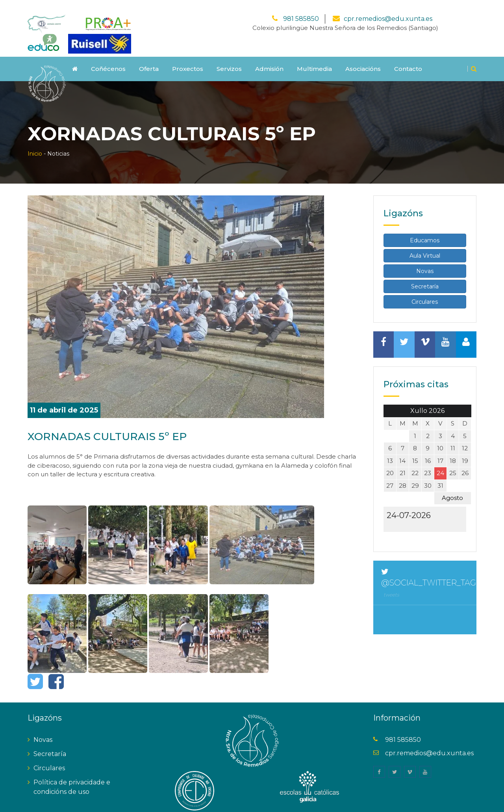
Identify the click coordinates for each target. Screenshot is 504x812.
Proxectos (188, 59)
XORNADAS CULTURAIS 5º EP (116, 426)
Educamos (425, 230)
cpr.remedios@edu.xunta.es (388, 8)
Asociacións (363, 59)
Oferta (149, 59)
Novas (425, 261)
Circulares (425, 292)
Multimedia (314, 59)
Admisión (269, 59)
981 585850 (300, 8)
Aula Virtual (425, 245)
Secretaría (425, 276)
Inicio (35, 143)
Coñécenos (108, 59)
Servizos (229, 59)
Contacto (408, 59)
